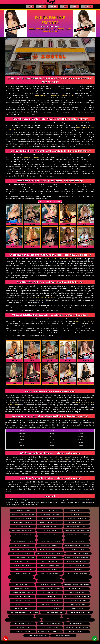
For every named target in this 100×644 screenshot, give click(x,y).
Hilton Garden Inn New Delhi (52, 530)
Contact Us (87, 6)
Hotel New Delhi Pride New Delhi (15, 534)
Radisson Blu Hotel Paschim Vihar (74, 569)
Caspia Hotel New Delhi (75, 515)
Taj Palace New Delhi (47, 589)
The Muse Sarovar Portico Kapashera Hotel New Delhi (53, 608)
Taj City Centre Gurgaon (84, 585)
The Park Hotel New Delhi (50, 612)
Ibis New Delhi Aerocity (50, 546)
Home (30, 6)
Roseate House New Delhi (27, 577)
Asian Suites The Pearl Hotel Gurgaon (27, 515)
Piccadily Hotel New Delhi (50, 565)
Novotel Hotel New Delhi (73, 561)
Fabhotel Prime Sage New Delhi (26, 526)
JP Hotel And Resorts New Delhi (52, 550)
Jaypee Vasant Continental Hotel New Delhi (25, 550)
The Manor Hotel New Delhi (73, 604)
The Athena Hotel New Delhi (38, 593)
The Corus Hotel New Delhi (84, 593)
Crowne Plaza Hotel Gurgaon (61, 518)
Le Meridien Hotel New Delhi (61, 557)
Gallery (53, 6)
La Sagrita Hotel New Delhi (75, 554)
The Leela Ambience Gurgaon (78, 600)
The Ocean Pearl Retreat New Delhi (26, 612)
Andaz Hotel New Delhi (73, 511)
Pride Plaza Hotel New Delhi (73, 565)
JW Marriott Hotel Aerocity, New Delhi (50, 554)
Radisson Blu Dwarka (50, 569)
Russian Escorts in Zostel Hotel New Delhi (61, 259)
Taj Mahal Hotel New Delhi (24, 589)
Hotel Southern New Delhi (85, 538)
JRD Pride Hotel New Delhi (25, 554)
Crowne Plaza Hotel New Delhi (84, 518)
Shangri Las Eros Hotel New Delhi (76, 581)
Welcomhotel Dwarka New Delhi (50, 624)
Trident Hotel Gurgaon (50, 620)
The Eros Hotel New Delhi (15, 597)
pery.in (53, 640)
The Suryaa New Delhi (27, 616)
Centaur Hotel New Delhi (15, 518)
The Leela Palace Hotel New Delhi (27, 604)
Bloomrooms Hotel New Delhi (52, 515)
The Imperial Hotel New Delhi (84, 597)
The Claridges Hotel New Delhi (61, 593)
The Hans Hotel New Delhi (61, 597)
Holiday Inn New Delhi (75, 530)
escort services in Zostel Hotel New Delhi (52, 459)
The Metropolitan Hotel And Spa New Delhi (20, 608)
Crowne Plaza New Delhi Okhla (15, 522)
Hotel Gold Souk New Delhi (62, 534)
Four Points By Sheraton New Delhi (50, 526)
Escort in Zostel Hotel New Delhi (44, 298)
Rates (64, 6)
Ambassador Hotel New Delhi (50, 511)
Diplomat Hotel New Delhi (38, 522)
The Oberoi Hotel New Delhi (83, 608)
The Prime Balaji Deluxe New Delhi (74, 612)
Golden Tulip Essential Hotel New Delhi (27, 530)
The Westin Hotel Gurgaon (73, 616)
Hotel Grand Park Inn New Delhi (38, 538)
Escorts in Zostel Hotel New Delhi (33, 157)
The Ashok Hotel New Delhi (15, 593)
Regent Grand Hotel (77, 573)
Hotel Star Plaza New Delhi (22, 542)
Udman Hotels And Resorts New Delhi (74, 620)
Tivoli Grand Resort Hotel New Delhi (25, 620)
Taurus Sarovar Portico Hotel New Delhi (73, 589)
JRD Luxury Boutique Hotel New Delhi (76, 550)
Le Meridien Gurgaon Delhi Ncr (38, 557)
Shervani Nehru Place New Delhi (38, 585)
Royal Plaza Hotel (50, 577)
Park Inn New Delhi (27, 565)
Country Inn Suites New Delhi (38, 518)
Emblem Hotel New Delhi (61, 522)
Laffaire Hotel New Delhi (15, 557)
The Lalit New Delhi (22, 600)
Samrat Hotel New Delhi (73, 577)
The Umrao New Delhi (50, 616)
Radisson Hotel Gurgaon (54, 573)
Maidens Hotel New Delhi (26, 561)
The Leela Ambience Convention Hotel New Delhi (50, 600)
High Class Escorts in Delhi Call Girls (50, 201)
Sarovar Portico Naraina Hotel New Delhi (26, 581)
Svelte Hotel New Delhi (61, 585)
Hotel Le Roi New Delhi (62, 538)
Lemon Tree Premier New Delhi (84, 557)
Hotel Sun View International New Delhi (48, 542)
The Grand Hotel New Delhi (38, 597)
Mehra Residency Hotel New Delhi (50, 561)
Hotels (75, 6)
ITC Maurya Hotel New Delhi (73, 546)
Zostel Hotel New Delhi (73, 624)
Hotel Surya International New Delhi (75, 542)
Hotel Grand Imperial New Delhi (15, 538)
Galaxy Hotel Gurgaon (74, 526)
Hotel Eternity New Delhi (39, 534)
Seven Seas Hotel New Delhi (52, 581)
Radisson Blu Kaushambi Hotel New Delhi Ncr (27, 573)
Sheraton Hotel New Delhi (15, 585)
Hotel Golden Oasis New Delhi (85, 534)
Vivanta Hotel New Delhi (27, 624)
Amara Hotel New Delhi (27, 511)
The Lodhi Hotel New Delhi (50, 604)
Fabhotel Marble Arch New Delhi (84, 522)
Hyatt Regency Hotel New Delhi (27, 546)
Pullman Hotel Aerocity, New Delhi (26, 569)
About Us (41, 6)
